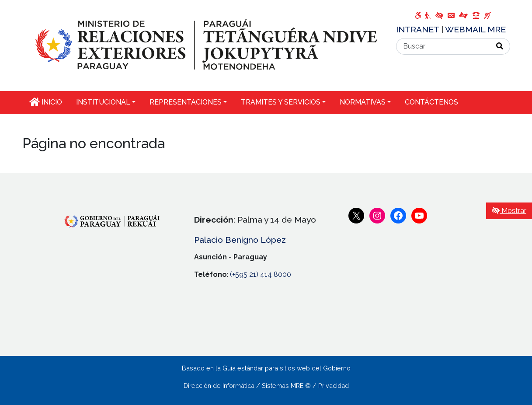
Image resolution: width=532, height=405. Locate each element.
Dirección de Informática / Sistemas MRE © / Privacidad (266, 386)
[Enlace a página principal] (204, 45)
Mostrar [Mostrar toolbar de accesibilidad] (509, 211)
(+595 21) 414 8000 (261, 274)
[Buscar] (443, 46)
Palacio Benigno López (240, 240)
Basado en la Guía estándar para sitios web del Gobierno (266, 368)
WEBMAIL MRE (475, 29)
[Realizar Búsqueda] (500, 46)
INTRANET (419, 29)
